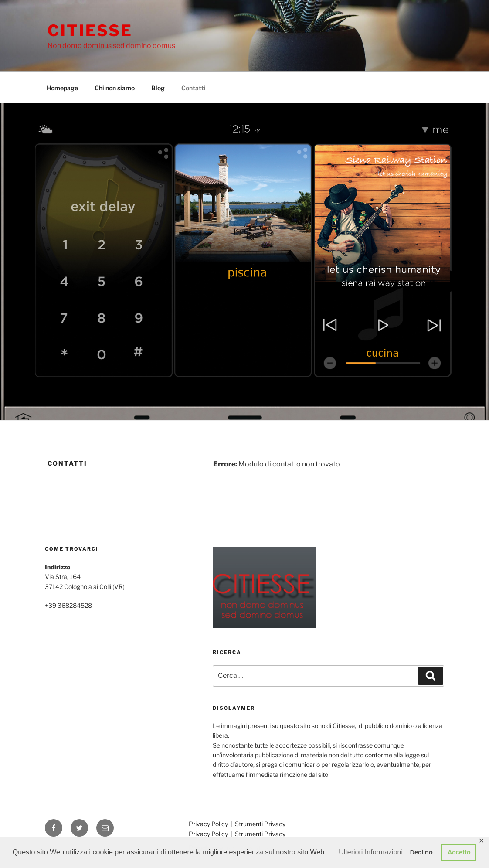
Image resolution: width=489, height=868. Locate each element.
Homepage (62, 88)
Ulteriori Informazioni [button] (371, 852)
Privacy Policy (209, 824)
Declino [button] (421, 852)
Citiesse (90, 31)
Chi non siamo (115, 88)
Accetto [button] (459, 852)
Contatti (194, 88)
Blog (158, 88)
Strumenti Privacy (260, 824)
